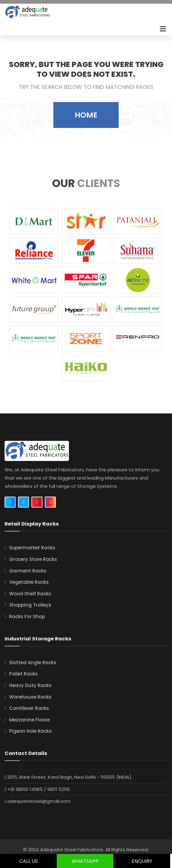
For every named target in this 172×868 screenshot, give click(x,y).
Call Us (29, 861)
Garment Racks (28, 571)
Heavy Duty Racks (30, 685)
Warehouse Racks (30, 697)
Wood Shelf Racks (30, 594)
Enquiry (142, 861)
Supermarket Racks (32, 548)
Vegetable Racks (29, 582)
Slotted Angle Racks (33, 663)
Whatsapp (85, 861)
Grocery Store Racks (33, 559)
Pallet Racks (23, 674)
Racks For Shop (27, 616)
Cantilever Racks (29, 708)
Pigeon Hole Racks (30, 731)
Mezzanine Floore (29, 720)
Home (86, 115)
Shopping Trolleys (30, 605)
